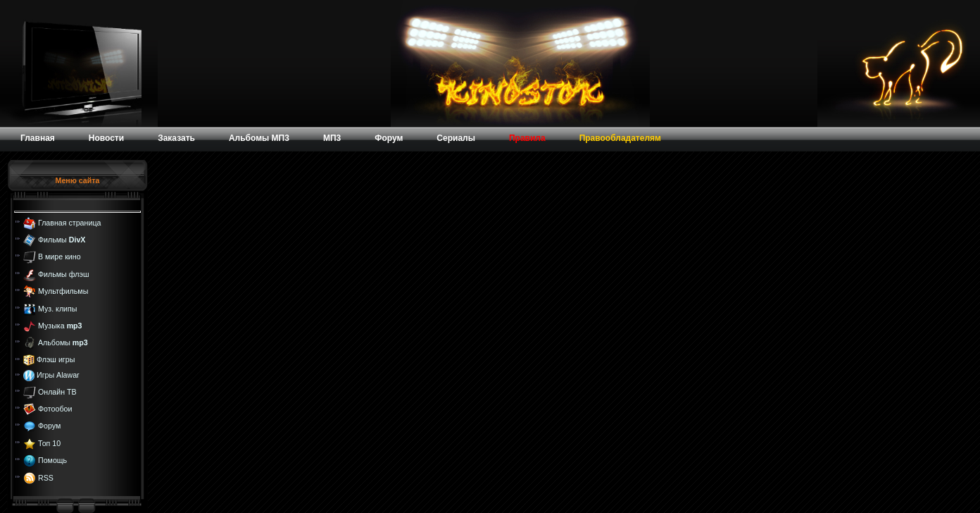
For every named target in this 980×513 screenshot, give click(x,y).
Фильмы (62, 240)
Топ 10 (49, 443)
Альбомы (63, 342)
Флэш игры (56, 359)
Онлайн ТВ (57, 391)
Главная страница (69, 222)
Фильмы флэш (64, 274)
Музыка (60, 326)
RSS (46, 477)
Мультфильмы (63, 291)
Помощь (52, 460)
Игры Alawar (58, 375)
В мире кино (59, 256)
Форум (49, 426)
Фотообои (55, 409)
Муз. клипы (58, 308)
